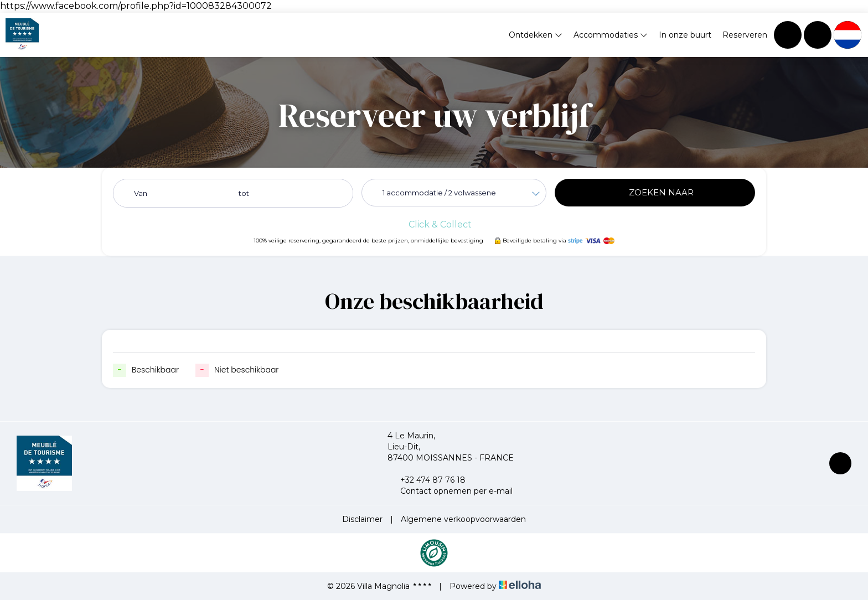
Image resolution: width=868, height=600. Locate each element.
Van (141, 193)
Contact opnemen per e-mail (450, 491)
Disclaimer (362, 519)
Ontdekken (536, 35)
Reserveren (745, 35)
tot (244, 193)
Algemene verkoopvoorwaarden (463, 519)
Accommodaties (611, 35)
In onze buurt (685, 35)
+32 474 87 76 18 (427, 480)
